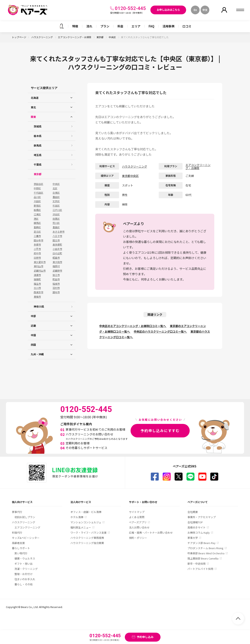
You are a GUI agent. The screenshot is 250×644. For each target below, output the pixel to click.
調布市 (56, 292)
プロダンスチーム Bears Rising (205, 548)
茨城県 (38, 126)
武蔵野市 (57, 271)
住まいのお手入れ (25, 579)
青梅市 (37, 297)
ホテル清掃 (77, 517)
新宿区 (37, 206)
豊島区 (56, 227)
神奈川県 (39, 306)
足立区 (37, 232)
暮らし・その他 (24, 584)
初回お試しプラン (25, 517)
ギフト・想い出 (24, 564)
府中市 (37, 253)
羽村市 (56, 288)
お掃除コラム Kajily (199, 533)
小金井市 (57, 249)
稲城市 (56, 284)
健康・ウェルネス (25, 558)
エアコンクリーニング (27, 527)
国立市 (56, 240)
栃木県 (38, 136)
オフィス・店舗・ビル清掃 (86, 512)
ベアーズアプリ (138, 522)
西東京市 (38, 292)
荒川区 (56, 223)
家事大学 (193, 538)
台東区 (56, 193)
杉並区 (56, 206)
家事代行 (17, 512)
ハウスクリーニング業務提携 (87, 538)
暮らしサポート (21, 548)
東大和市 (57, 262)
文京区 (56, 201)
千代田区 (38, 193)
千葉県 (38, 165)
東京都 (100, 37)
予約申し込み (145, 637)
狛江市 (56, 275)
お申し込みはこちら (168, 10)
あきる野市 (59, 232)
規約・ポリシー (138, 538)
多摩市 (37, 245)
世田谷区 (38, 184)
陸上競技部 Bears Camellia (203, 558)
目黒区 (56, 219)
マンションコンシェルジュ (86, 522)
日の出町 (57, 253)
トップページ (19, 37)
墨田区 (56, 197)
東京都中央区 (130, 176)
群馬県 (38, 145)
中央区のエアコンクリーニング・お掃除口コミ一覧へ (133, 326)
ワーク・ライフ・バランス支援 (88, 533)
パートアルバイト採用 (200, 569)
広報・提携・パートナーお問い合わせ (151, 533)
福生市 (37, 284)
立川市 (37, 288)
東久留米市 (40, 262)
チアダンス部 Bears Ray (201, 543)
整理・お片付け (24, 574)
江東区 (37, 214)
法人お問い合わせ (139, 527)
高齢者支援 (18, 543)
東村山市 (38, 266)
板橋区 (37, 210)
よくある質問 (137, 517)
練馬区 (37, 223)
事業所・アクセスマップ (202, 517)
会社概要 (193, 512)
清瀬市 (37, 275)
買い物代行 (21, 553)
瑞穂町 (37, 279)
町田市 (56, 279)
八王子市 (57, 236)
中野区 (37, 188)
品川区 (37, 197)
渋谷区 (56, 214)
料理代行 (17, 533)
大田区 (37, 201)
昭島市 (56, 258)
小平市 (37, 249)
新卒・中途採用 (197, 564)
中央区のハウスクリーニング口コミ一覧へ (160, 331)
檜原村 (56, 266)
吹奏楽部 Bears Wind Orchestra (206, 553)
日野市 (37, 258)
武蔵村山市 (40, 271)
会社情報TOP (195, 522)
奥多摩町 (57, 245)
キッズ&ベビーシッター (26, 538)
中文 (205, 10)
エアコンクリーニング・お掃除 (75, 37)
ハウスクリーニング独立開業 (87, 543)
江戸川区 (57, 210)
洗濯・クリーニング (26, 569)
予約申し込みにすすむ (160, 430)
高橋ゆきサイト (197, 527)
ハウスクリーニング (42, 37)
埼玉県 (38, 155)
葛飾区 (37, 227)
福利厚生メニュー (81, 527)
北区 (55, 188)
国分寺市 (38, 240)
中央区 (113, 37)
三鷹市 (37, 236)
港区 (36, 219)
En (195, 10)
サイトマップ (137, 512)
